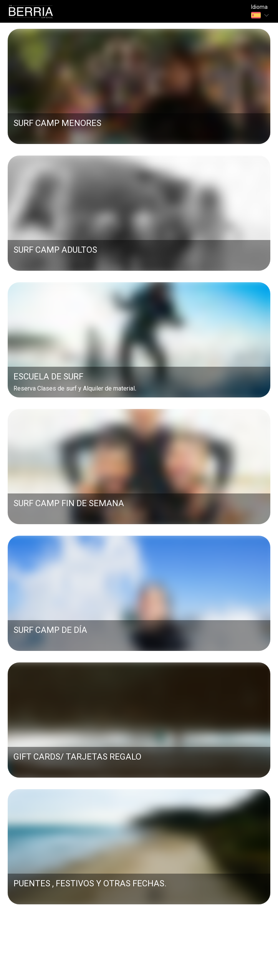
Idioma (259, 7)
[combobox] (261, 15)
